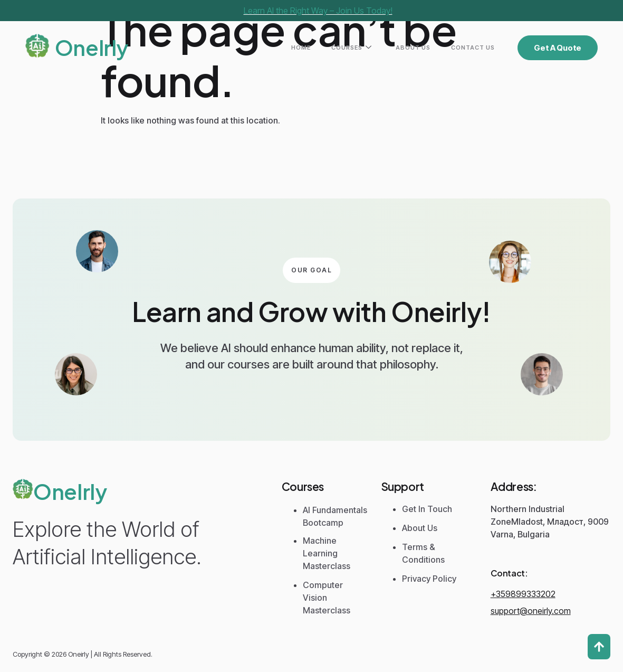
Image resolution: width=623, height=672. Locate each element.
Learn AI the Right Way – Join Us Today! (318, 11)
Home (343, 48)
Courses (382, 48)
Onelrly (92, 47)
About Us (431, 48)
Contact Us (479, 48)
